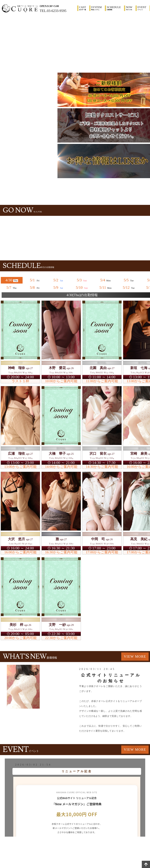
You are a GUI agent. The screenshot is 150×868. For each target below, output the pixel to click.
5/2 (59, 280)
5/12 (129, 287)
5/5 (129, 280)
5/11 (106, 287)
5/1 (35, 280)
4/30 (12, 280)
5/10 (82, 287)
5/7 (12, 287)
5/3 (82, 280)
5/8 (35, 287)
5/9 (59, 287)
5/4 (106, 280)
